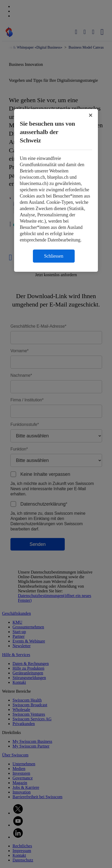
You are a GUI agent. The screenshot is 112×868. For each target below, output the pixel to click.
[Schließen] (91, 115)
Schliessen (54, 256)
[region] (56, 190)
